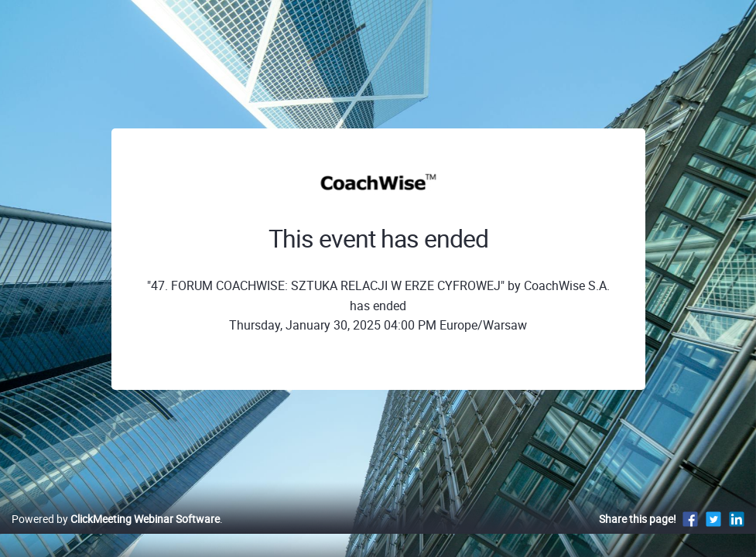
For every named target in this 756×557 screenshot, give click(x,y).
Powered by (116, 535)
